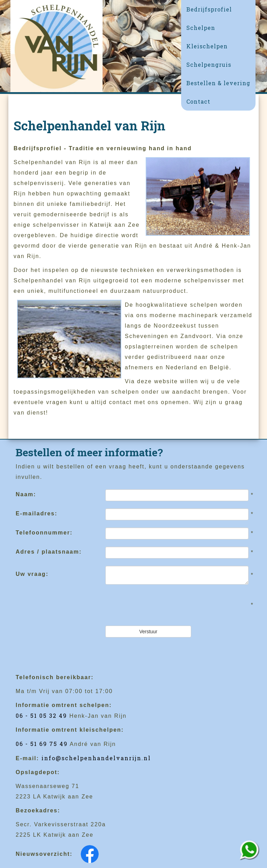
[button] (218, 28)
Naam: (26, 494)
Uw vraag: (32, 574)
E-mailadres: (37, 513)
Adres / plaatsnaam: (49, 552)
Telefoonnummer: (44, 533)
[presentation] (158, 605)
